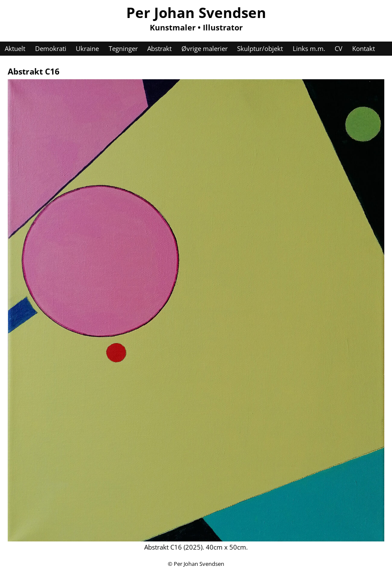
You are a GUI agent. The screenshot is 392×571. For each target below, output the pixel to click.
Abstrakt (159, 48)
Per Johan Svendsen (196, 12)
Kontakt (364, 48)
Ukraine (87, 48)
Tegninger (123, 48)
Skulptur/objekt (260, 48)
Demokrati (51, 48)
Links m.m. (309, 48)
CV (339, 48)
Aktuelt (15, 48)
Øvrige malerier (205, 48)
